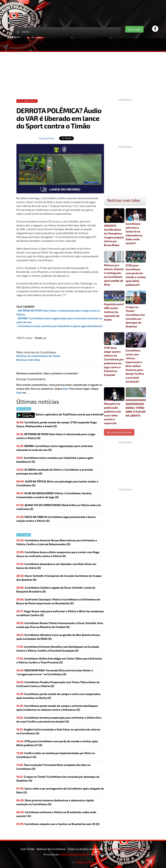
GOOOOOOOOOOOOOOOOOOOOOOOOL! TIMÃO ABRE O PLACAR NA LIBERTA (136, 402)
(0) (56, 436)
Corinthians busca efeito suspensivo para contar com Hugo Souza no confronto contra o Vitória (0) (58, 554)
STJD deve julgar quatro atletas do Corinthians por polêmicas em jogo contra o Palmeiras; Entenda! (114, 354)
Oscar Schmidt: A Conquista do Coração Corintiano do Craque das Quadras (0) (59, 578)
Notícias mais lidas (28, 360)
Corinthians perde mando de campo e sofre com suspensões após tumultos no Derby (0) (58, 696)
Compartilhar (47, 138)
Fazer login (135, 29)
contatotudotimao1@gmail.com (127, 849)
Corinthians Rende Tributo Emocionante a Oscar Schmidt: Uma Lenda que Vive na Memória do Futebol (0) (60, 625)
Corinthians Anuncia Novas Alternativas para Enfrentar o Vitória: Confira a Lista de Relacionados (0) (57, 542)
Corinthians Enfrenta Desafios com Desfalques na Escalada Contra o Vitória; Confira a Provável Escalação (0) (58, 649)
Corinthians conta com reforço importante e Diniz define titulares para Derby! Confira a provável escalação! (136, 358)
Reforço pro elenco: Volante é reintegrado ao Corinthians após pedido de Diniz (114, 269)
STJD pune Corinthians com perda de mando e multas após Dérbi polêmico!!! (136, 269)
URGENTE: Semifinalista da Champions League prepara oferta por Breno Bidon (114, 227)
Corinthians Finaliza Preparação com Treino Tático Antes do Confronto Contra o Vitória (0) (58, 684)
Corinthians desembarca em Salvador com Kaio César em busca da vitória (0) (56, 566)
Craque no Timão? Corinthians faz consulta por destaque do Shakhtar (136, 309)
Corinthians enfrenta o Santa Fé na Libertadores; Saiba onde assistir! (136, 226)
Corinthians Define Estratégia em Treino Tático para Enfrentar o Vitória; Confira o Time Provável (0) (59, 660)
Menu (26, 32)
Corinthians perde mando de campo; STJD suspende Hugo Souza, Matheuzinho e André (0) (57, 424)
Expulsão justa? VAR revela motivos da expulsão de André (114, 306)
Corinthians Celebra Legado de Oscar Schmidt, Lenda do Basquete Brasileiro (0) (56, 589)
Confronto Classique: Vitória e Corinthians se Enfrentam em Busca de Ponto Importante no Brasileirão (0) (58, 601)
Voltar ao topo (83, 862)
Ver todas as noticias (119, 432)
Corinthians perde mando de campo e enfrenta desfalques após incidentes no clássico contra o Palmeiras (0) (57, 708)
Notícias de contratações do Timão (38, 356)
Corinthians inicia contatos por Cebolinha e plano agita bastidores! (60, 326)
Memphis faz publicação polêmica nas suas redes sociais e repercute (114, 406)
